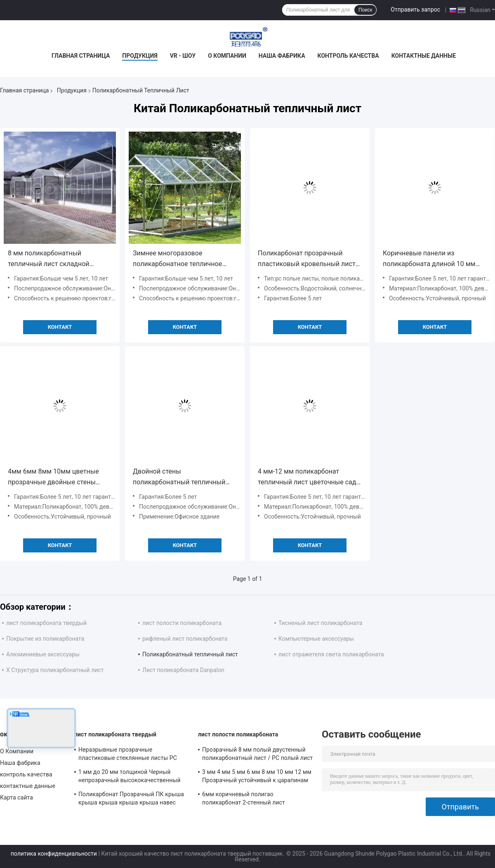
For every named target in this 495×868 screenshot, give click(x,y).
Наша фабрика (282, 56)
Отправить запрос (415, 9)
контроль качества (348, 56)
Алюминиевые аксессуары (43, 654)
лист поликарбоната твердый (46, 623)
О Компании (227, 56)
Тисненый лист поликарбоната (320, 623)
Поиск (365, 10)
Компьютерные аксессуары (316, 639)
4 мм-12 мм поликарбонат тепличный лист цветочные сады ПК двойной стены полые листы (310, 478)
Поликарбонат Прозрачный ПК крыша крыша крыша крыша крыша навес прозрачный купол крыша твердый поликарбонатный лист (131, 800)
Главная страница (81, 56)
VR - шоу (183, 56)
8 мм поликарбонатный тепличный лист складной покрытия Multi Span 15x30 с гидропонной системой (52, 259)
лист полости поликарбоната (182, 623)
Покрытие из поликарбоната (45, 639)
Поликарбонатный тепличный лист (190, 654)
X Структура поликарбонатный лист (55, 670)
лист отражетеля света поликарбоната (331, 654)
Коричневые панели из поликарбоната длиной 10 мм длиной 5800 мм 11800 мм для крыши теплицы (431, 259)
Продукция (140, 56)
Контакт (60, 327)
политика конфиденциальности (54, 854)
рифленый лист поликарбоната (185, 639)
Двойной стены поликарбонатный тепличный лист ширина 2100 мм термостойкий (179, 478)
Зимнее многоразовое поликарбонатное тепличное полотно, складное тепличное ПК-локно (179, 259)
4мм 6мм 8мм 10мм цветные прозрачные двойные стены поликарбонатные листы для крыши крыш (53, 478)
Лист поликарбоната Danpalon (183, 670)
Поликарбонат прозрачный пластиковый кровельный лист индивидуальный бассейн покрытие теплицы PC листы (307, 259)
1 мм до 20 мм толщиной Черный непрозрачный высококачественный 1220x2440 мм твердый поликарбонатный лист (130, 777)
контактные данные (424, 56)
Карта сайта (16, 797)
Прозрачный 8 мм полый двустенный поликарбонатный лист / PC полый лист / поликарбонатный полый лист (257, 755)
